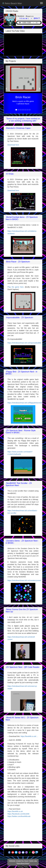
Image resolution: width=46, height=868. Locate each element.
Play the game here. (16, 287)
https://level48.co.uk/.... (29, 736)
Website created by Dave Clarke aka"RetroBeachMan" (23, 862)
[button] (7, 89)
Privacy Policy (23, 867)
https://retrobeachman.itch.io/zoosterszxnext (24, 580)
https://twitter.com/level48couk (19, 816)
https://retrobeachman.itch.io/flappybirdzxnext (25, 403)
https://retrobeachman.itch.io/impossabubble (24, 343)
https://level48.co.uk (15, 811)
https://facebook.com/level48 (18, 814)
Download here (13, 145)
